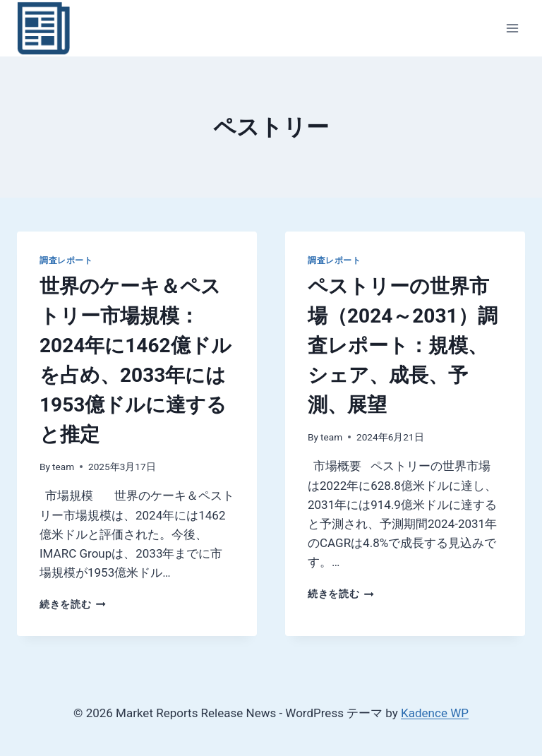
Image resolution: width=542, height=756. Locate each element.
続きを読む (73, 604)
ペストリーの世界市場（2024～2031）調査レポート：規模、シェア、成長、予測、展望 (403, 346)
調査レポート (66, 260)
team (63, 467)
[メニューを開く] (512, 28)
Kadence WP (435, 713)
